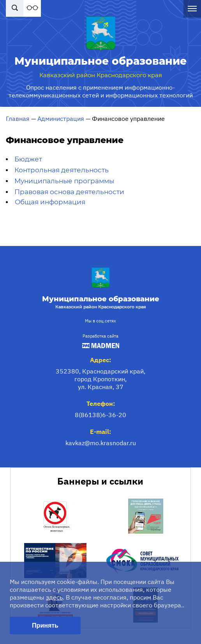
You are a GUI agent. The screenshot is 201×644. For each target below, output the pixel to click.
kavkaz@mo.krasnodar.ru (101, 443)
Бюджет (28, 159)
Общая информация (50, 202)
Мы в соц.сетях (100, 321)
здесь (54, 597)
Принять (45, 625)
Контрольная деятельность (62, 170)
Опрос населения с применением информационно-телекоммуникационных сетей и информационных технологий (101, 91)
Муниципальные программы (64, 181)
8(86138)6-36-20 (100, 415)
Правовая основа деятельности (69, 192)
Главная (18, 119)
